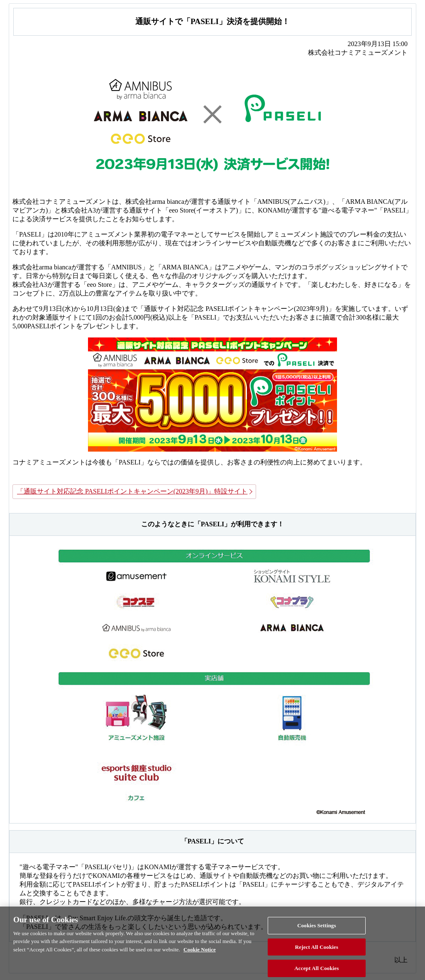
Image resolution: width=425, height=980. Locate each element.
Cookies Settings (316, 929)
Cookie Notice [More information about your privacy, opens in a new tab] (200, 953)
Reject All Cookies (317, 950)
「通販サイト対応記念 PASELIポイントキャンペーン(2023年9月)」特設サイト (132, 491)
